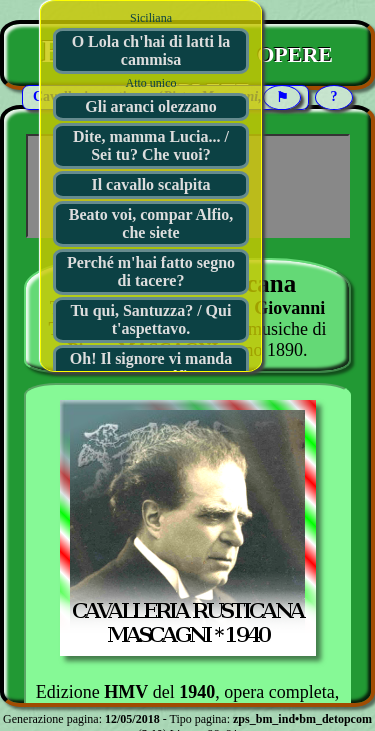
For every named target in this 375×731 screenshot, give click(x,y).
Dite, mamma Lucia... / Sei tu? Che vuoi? (151, 145)
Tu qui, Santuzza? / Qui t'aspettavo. (151, 319)
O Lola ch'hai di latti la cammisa (151, 50)
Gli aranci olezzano (151, 106)
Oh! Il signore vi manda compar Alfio (151, 367)
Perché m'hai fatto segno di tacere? (151, 271)
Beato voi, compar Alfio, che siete (151, 223)
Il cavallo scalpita (150, 184)
